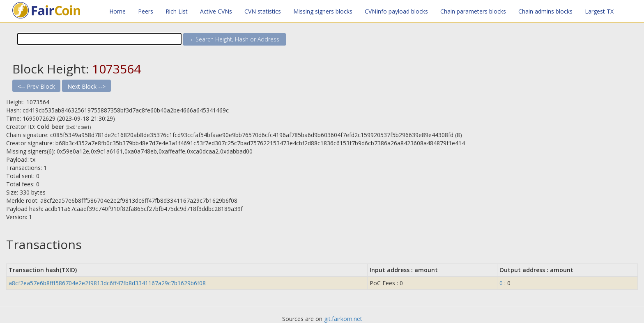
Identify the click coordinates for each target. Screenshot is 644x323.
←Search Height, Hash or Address (235, 39)
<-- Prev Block (36, 86)
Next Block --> (86, 86)
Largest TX (599, 11)
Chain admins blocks (545, 11)
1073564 (116, 69)
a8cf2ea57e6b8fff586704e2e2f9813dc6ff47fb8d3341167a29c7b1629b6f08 (107, 283)
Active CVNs (216, 11)
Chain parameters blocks (473, 11)
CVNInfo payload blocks (396, 11)
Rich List (177, 11)
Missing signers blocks (323, 11)
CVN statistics (263, 11)
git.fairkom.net (343, 319)
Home (117, 11)
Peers (146, 11)
